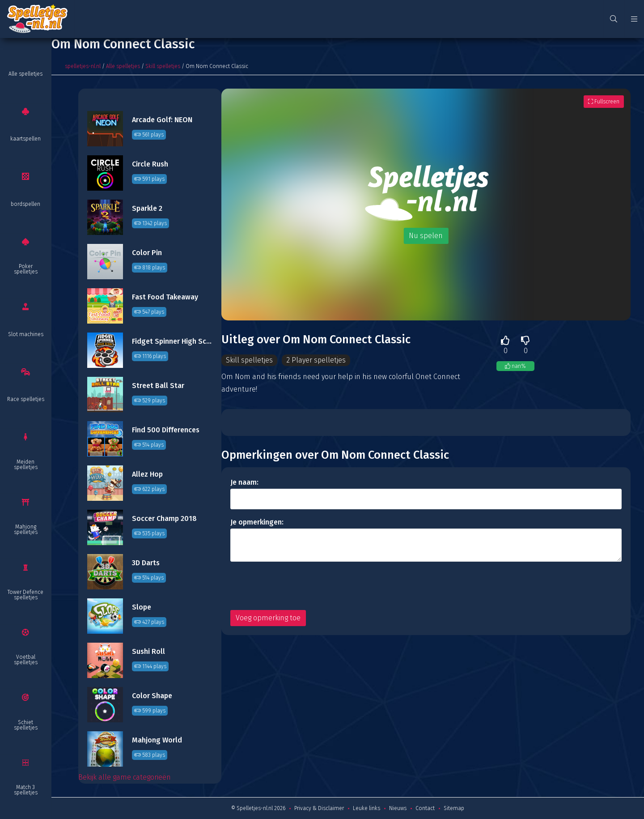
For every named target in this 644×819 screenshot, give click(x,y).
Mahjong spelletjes (26, 529)
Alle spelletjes (25, 74)
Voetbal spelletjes (26, 660)
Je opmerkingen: (257, 522)
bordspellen (25, 204)
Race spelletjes (26, 399)
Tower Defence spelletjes (25, 595)
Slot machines (26, 334)
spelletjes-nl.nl (83, 66)
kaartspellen (25, 139)
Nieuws (398, 808)
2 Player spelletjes (317, 360)
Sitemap (454, 808)
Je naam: (244, 482)
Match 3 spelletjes (26, 790)
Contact (425, 808)
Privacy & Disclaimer (319, 808)
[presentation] (298, 586)
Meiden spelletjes (26, 465)
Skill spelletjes (163, 66)
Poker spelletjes (26, 269)
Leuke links (366, 808)
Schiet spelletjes (26, 725)
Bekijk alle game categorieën (125, 777)
